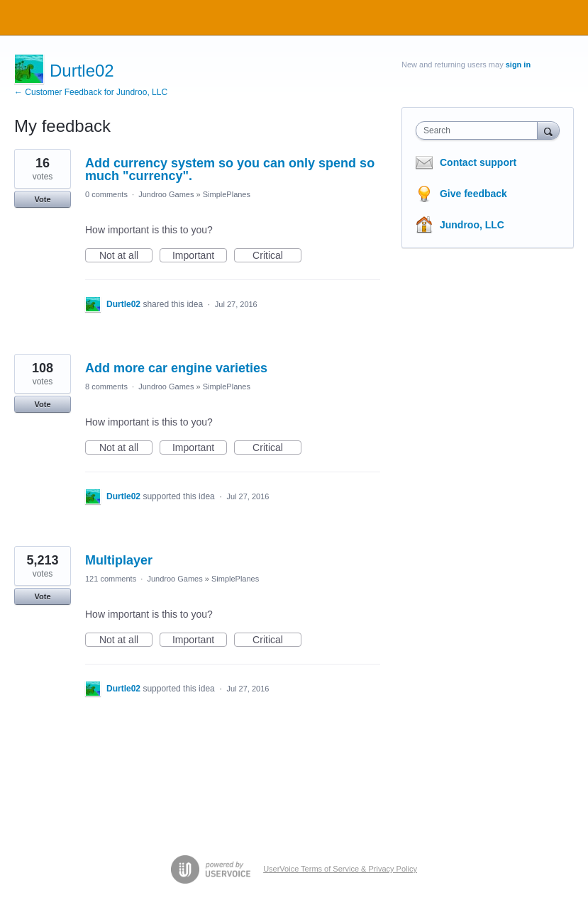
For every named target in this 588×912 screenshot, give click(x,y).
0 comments (106, 194)
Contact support (478, 162)
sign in (518, 65)
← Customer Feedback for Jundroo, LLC (91, 92)
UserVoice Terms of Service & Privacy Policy (340, 869)
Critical (277, 256)
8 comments (106, 387)
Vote (42, 199)
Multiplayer (119, 560)
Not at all (126, 256)
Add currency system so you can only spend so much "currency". (230, 169)
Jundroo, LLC (472, 225)
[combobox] (480, 130)
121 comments (111, 579)
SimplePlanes (227, 194)
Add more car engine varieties (176, 368)
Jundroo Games (166, 194)
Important (200, 256)
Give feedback (473, 194)
